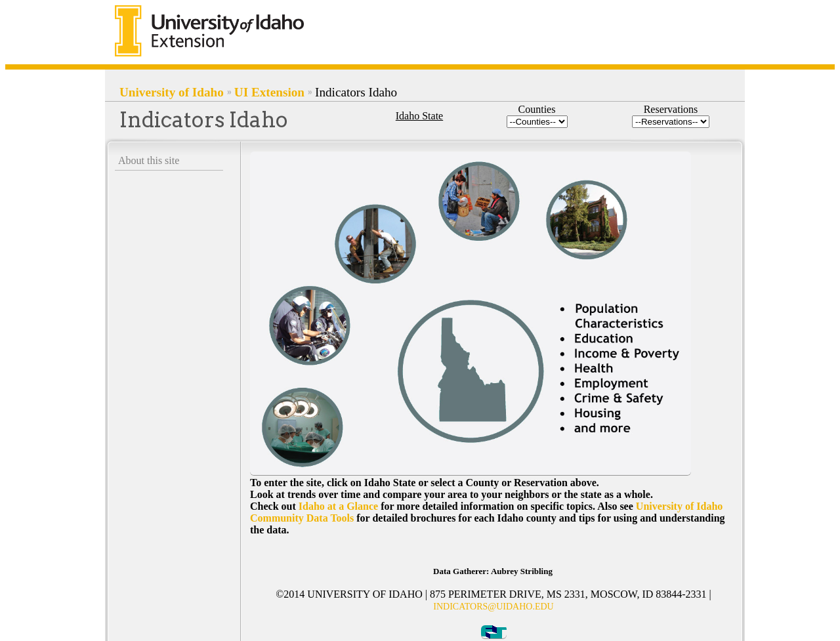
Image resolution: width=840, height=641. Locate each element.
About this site (149, 160)
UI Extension (269, 92)
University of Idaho (172, 92)
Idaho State (419, 116)
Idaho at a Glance (338, 506)
